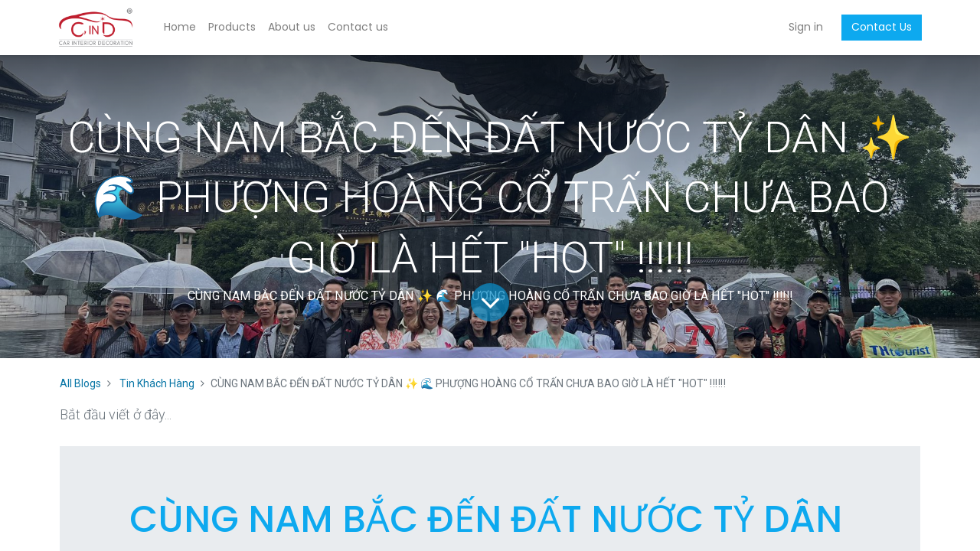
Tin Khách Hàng (157, 383)
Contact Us (880, 27)
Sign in (804, 27)
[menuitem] (181, 28)
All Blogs (80, 383)
